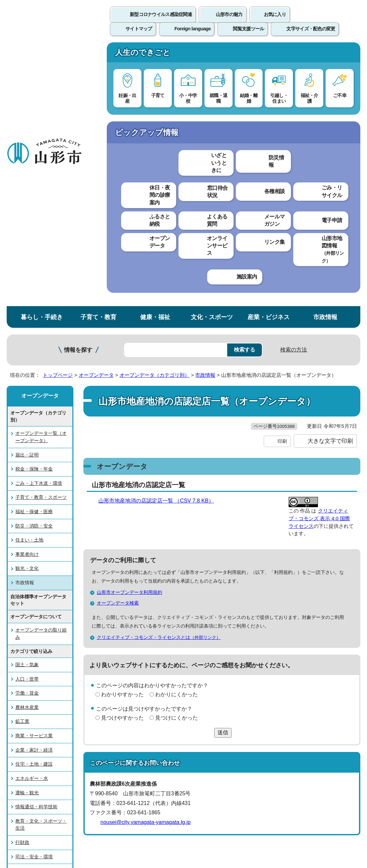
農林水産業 (27, 445)
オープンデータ (96, 113)
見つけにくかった (176, 469)
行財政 (22, 580)
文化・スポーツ (212, 55)
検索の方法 (294, 87)
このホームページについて (37, 697)
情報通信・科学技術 (36, 544)
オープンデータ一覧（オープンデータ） (41, 175)
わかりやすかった (122, 446)
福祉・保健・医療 (34, 249)
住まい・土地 (29, 278)
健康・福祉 (155, 55)
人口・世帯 (27, 416)
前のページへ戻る (289, 676)
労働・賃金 (27, 431)
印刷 (282, 193)
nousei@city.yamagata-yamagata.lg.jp (145, 574)
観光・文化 (27, 306)
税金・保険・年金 (34, 206)
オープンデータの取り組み (41, 371)
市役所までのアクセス (80, 804)
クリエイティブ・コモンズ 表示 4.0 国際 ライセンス (319, 270)
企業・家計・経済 (34, 488)
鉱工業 (22, 459)
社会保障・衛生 (32, 608)
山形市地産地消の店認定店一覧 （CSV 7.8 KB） (159, 252)
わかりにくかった (176, 446)
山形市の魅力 (229, 22)
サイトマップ (273, 697)
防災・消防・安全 (34, 263)
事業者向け (27, 292)
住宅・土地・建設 (34, 502)
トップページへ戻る (344, 676)
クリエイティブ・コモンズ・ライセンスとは (161, 388)
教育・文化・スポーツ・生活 (41, 562)
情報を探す (78, 88)
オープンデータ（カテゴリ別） (154, 113)
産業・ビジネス (269, 55)
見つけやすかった (122, 469)
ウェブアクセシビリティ (208, 697)
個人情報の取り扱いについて (123, 697)
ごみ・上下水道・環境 (39, 221)
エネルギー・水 (32, 516)
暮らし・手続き (42, 55)
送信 (223, 484)
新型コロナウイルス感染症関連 (161, 22)
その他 (22, 637)
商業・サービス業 (34, 473)
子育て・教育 (98, 55)
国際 (20, 623)
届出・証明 (27, 192)
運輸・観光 (27, 530)
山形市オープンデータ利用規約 (132, 343)
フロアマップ (24, 804)
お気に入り (275, 22)
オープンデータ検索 (118, 354)
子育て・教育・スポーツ (41, 235)
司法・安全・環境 (34, 594)
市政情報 (325, 55)
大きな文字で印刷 (330, 192)
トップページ (58, 113)
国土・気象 (27, 402)
